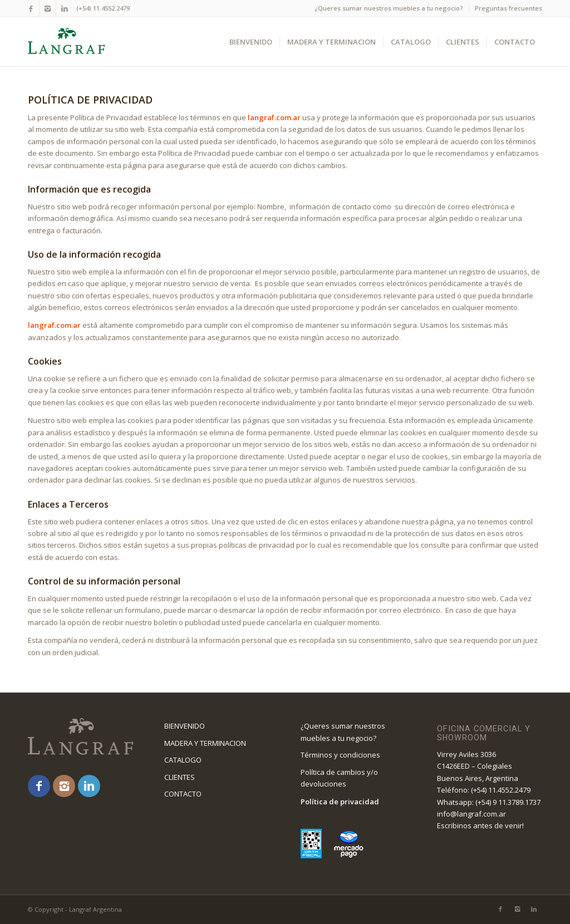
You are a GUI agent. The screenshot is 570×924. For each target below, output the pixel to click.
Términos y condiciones (340, 755)
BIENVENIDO (185, 726)
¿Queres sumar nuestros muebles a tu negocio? (389, 8)
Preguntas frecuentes (508, 8)
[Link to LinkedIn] (65, 8)
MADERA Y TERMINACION (205, 743)
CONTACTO (183, 794)
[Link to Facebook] (31, 8)
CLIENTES (180, 777)
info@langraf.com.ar (471, 814)
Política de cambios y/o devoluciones (339, 778)
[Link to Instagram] (48, 8)
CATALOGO (183, 760)
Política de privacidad (340, 802)
